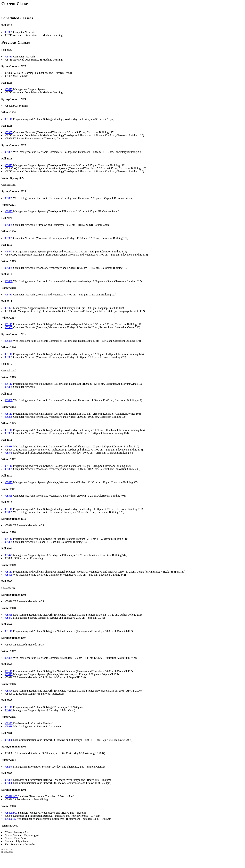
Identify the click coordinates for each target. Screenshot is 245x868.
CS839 (9, 152)
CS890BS (10, 819)
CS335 (9, 32)
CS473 (9, 89)
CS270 (9, 767)
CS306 (9, 691)
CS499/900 (12, 796)
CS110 (9, 119)
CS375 (9, 453)
